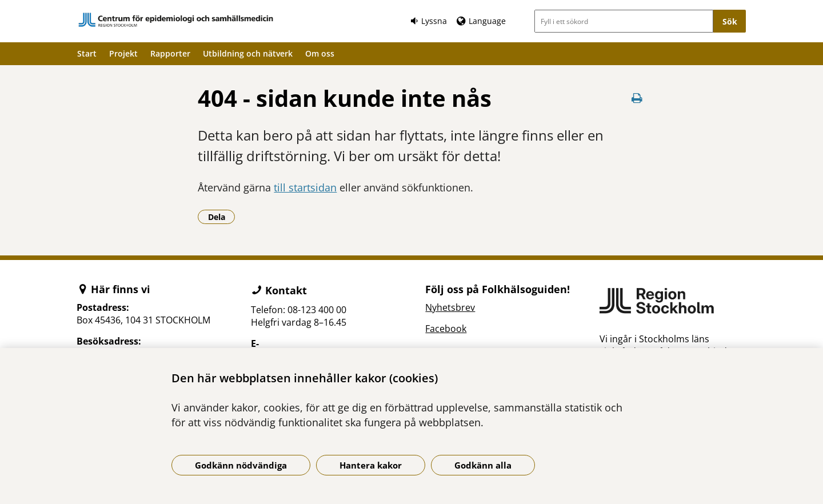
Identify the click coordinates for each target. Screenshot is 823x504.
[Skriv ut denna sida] (637, 98)
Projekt (123, 53)
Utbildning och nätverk (248, 53)
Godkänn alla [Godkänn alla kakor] (483, 465)
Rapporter (170, 53)
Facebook (446, 329)
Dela (222, 217)
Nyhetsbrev (450, 307)
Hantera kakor (371, 465)
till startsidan (305, 187)
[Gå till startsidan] (176, 20)
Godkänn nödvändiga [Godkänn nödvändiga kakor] (241, 465)
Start (87, 53)
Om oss (320, 53)
